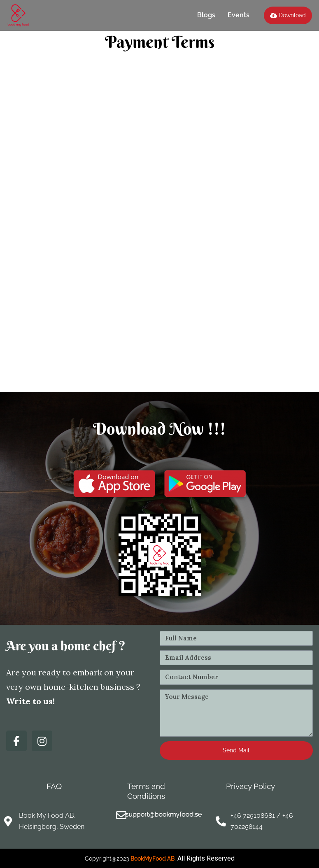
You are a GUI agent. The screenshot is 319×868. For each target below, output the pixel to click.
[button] (288, 16)
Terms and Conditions (146, 791)
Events (239, 15)
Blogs (206, 15)
